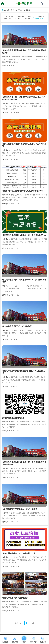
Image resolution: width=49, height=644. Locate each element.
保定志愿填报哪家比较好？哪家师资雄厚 (19, 553)
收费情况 (41, 16)
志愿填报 (27, 10)
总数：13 (18, 623)
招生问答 (18, 19)
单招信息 (28, 19)
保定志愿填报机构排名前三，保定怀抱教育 (20, 509)
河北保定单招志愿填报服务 (13, 418)
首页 (13, 10)
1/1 (33, 623)
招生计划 (31, 16)
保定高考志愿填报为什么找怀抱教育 (17, 326)
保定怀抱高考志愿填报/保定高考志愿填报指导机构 (23, 191)
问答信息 (19, 10)
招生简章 (21, 16)
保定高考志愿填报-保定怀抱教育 (15, 598)
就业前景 (7, 19)
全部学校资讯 (9, 16)
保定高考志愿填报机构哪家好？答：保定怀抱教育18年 (24, 235)
